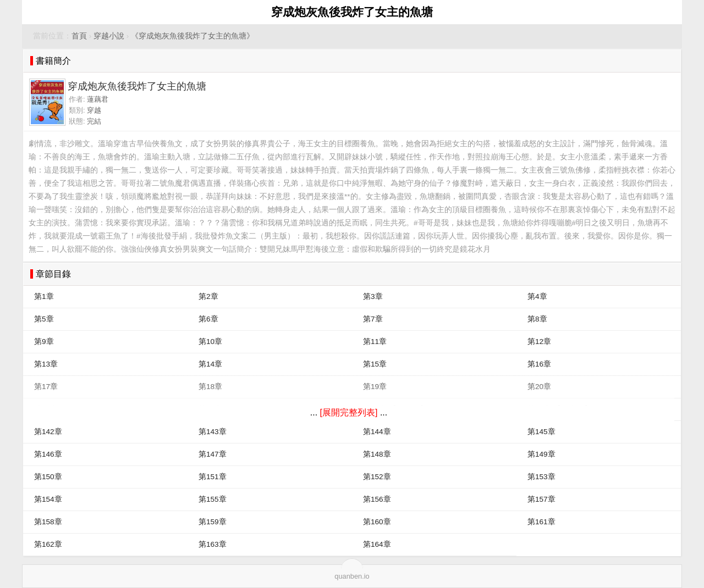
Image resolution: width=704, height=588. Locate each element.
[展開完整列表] (349, 412)
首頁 (79, 36)
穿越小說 (109, 36)
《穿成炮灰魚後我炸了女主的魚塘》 (193, 36)
